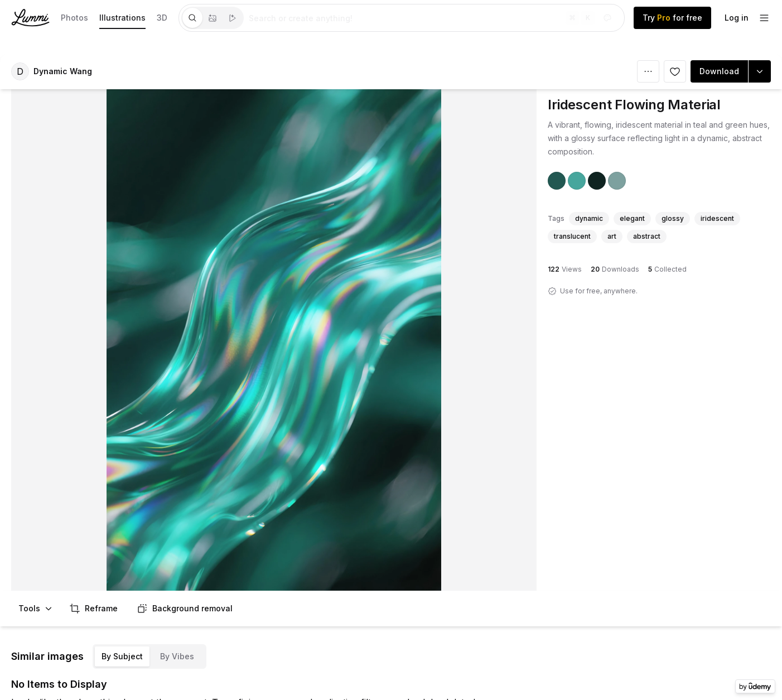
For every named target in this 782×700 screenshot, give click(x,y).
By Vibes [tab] (177, 656)
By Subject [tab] (122, 656)
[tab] (192, 18)
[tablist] (213, 18)
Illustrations (122, 18)
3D (162, 18)
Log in (737, 18)
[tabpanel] (434, 18)
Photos (74, 18)
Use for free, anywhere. (599, 291)
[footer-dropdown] (764, 18)
